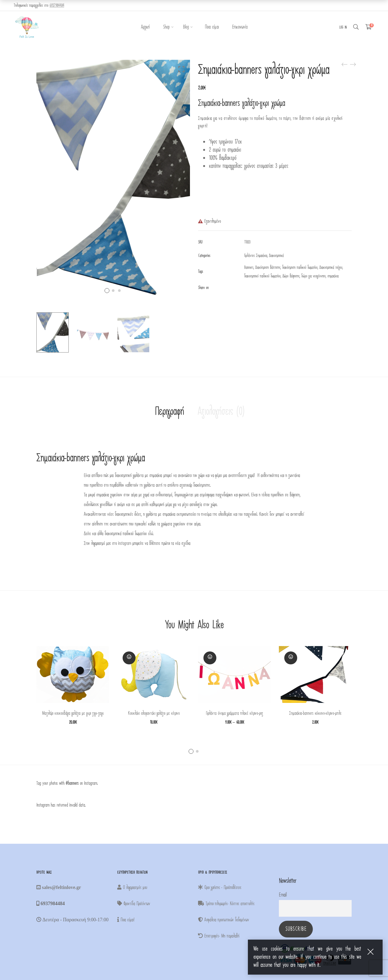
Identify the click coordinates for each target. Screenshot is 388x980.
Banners (249, 267)
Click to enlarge (181, 69)
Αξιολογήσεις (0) (221, 411)
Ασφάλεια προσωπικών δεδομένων (224, 920)
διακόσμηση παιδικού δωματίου (300, 267)
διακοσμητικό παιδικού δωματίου (262, 276)
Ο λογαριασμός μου (132, 887)
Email (283, 895)
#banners (72, 783)
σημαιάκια (333, 276)
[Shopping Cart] (368, 27)
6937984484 (57, 5)
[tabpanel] (73, 685)
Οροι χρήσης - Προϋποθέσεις (220, 887)
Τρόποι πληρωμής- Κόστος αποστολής (226, 904)
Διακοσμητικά (276, 256)
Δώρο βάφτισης (291, 276)
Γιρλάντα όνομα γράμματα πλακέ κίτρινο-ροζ (234, 713)
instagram (124, 543)
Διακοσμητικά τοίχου (331, 267)
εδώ (150, 534)
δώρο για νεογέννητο (313, 276)
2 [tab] (197, 751)
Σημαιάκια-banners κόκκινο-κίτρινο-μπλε (315, 713)
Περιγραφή (169, 411)
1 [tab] (191, 751)
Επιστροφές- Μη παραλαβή (219, 936)
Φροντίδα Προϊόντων (134, 904)
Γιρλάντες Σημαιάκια (256, 256)
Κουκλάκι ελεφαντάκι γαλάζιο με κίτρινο (154, 713)
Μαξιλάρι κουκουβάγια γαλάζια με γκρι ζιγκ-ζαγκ (73, 713)
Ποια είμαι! (126, 920)
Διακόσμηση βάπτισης (268, 267)
